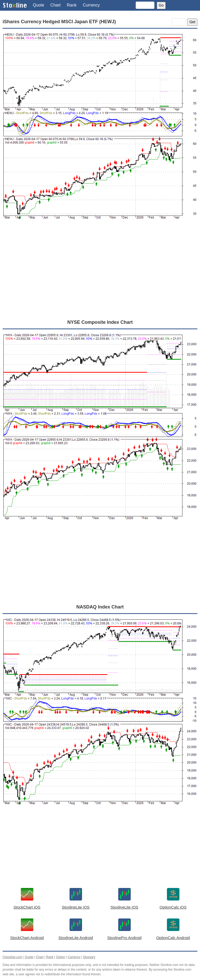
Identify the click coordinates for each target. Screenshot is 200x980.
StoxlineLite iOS (76, 907)
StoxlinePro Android (124, 938)
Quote (39, 5)
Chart (56, 5)
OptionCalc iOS (173, 907)
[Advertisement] (100, 276)
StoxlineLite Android (76, 938)
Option (61, 957)
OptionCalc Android (173, 938)
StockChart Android (27, 938)
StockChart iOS (27, 907)
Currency (91, 5)
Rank (72, 5)
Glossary (89, 957)
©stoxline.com (12, 957)
